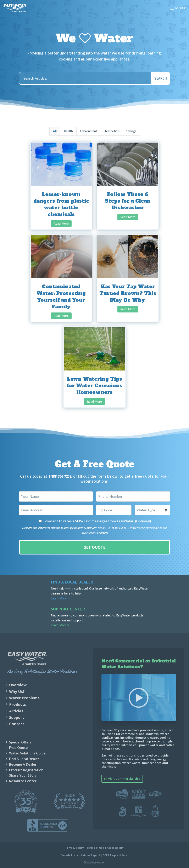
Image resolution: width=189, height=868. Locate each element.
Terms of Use (95, 848)
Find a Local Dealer (72, 582)
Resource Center (23, 781)
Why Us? (17, 691)
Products (18, 704)
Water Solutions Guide (27, 753)
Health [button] (68, 131)
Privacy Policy (88, 533)
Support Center (68, 609)
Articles (16, 711)
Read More (61, 223)
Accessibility (115, 848)
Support (17, 717)
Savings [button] (131, 131)
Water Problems (24, 698)
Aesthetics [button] (112, 131)
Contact (17, 724)
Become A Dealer (23, 764)
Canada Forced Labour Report (80, 855)
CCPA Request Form (116, 855)
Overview (18, 685)
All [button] (55, 131)
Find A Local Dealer (24, 759)
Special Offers (20, 742)
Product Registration (26, 770)
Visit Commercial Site (124, 778)
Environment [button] (88, 131)
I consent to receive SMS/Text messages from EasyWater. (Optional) (97, 521)
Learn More (60, 598)
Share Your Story (23, 775)
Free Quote (18, 747)
